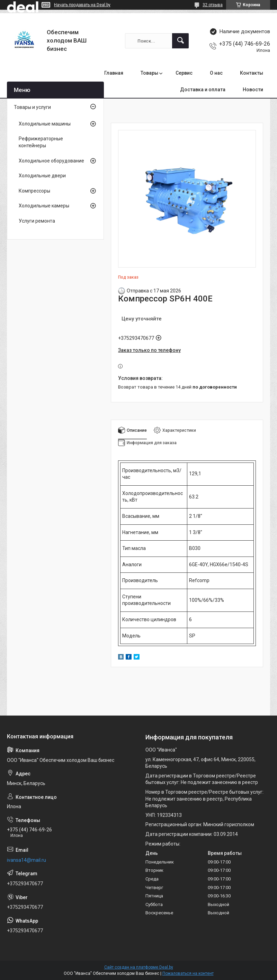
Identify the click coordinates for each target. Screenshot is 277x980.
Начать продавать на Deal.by (82, 5)
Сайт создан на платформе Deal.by (139, 967)
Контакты (252, 73)
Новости (253, 90)
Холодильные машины (45, 124)
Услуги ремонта (37, 221)
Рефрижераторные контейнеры (41, 142)
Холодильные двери (42, 176)
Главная (114, 73)
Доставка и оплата (203, 90)
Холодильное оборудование (51, 161)
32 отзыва (213, 5)
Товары (149, 73)
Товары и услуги (32, 107)
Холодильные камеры (44, 206)
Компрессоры (34, 191)
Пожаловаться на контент (188, 973)
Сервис (184, 73)
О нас (216, 73)
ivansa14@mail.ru (26, 860)
